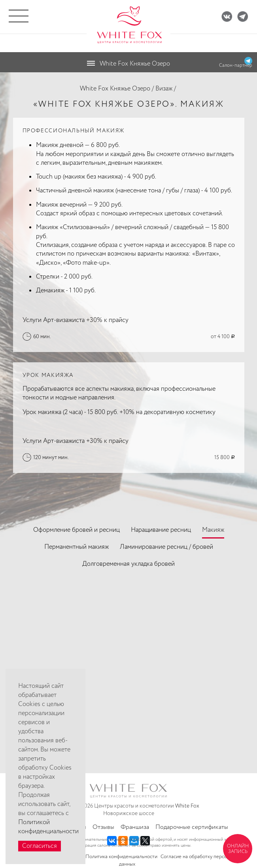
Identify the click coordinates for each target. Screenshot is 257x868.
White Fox (187, 806)
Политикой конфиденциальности (48, 827)
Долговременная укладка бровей (128, 564)
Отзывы (103, 827)
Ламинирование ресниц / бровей (166, 547)
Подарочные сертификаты (192, 827)
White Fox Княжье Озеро (115, 89)
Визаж (164, 89)
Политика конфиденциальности (121, 857)
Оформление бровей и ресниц (77, 530)
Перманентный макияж (77, 547)
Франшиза (135, 827)
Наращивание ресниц (161, 530)
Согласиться (40, 846)
